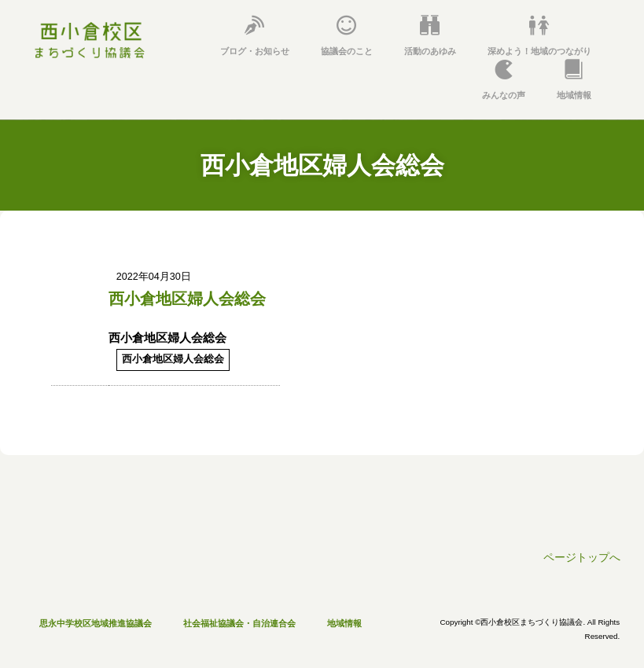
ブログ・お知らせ (255, 36)
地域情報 (574, 80)
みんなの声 (504, 80)
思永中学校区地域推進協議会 (96, 623)
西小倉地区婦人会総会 (187, 299)
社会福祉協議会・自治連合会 (239, 623)
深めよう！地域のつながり (539, 36)
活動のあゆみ (430, 36)
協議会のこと (347, 36)
